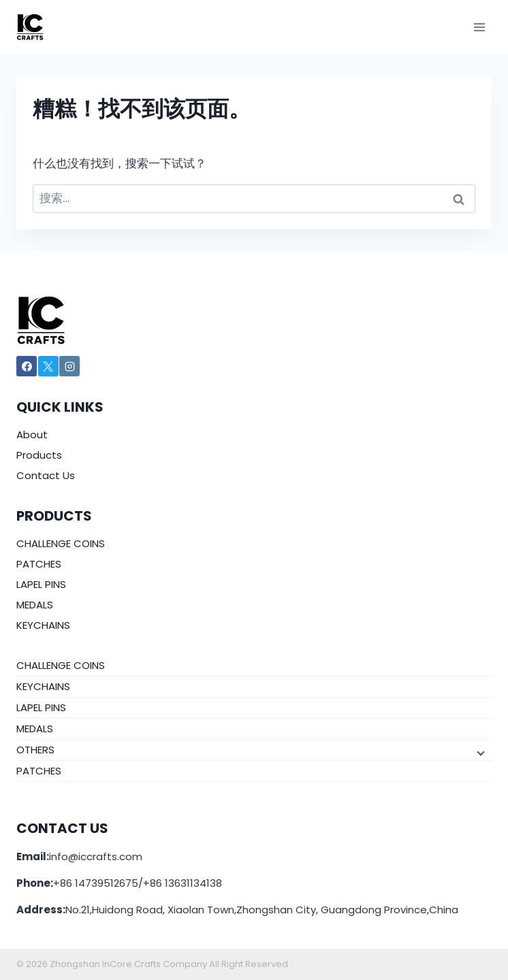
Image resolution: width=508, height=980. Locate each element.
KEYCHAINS (43, 625)
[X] (48, 366)
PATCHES (39, 564)
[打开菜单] (479, 27)
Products (39, 455)
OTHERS (35, 750)
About (32, 435)
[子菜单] (479, 752)
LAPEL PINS (41, 584)
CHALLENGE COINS (61, 543)
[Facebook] (27, 366)
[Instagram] (69, 366)
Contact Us (46, 475)
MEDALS (35, 605)
